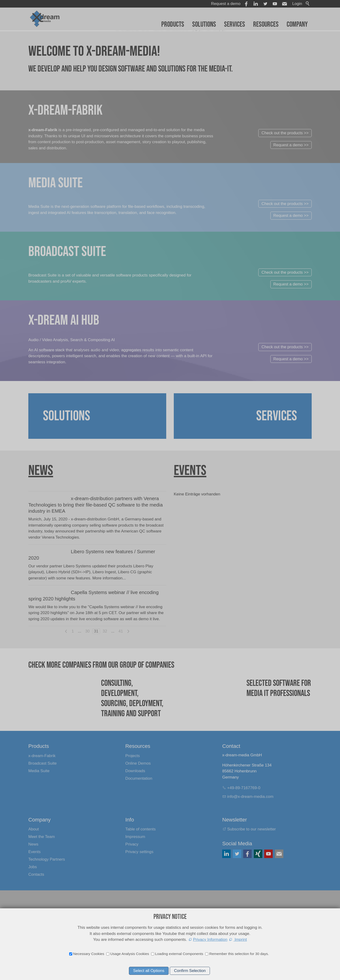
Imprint (240, 940)
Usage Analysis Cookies (130, 954)
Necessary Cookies (89, 954)
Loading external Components (179, 954)
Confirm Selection (190, 971)
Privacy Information (210, 940)
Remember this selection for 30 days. (239, 954)
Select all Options (149, 971)
